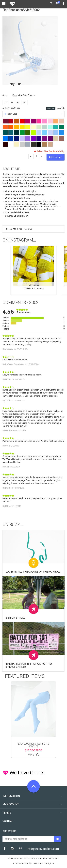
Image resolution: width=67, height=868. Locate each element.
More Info (34, 755)
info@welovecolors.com (43, 849)
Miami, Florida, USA (45, 864)
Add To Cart (56, 157)
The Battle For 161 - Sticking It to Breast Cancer (29, 665)
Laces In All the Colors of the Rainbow (33, 572)
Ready (59, 109)
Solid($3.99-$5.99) (11, 108)
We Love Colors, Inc (29, 858)
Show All (51, 109)
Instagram (11, 229)
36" (12, 102)
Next (63, 270)
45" (18, 102)
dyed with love (21, 864)
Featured (28, 229)
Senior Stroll (16, 618)
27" (6, 102)
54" (24, 102)
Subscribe (9, 831)
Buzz (20, 229)
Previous (4, 270)
